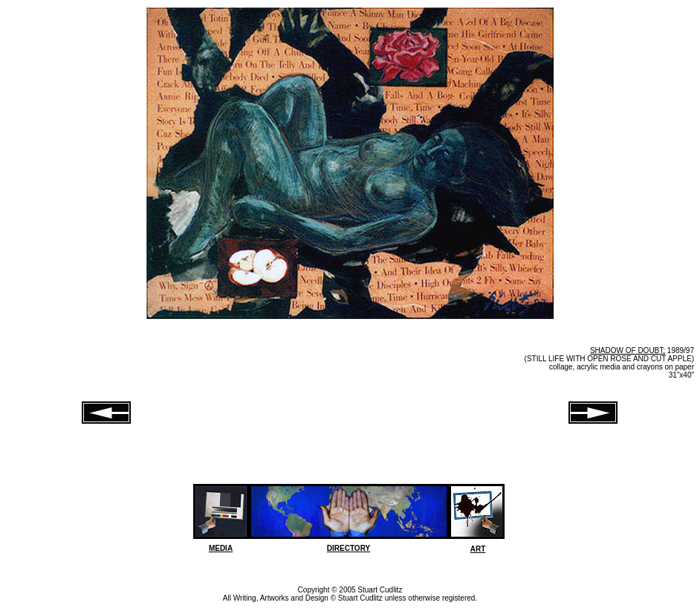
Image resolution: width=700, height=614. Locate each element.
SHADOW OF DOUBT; (628, 350)
